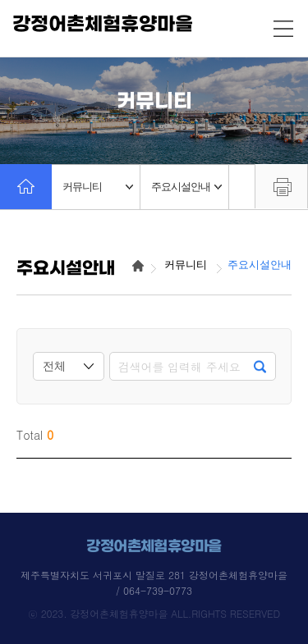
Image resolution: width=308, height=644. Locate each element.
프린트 (281, 186)
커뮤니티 (98, 187)
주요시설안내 (186, 187)
